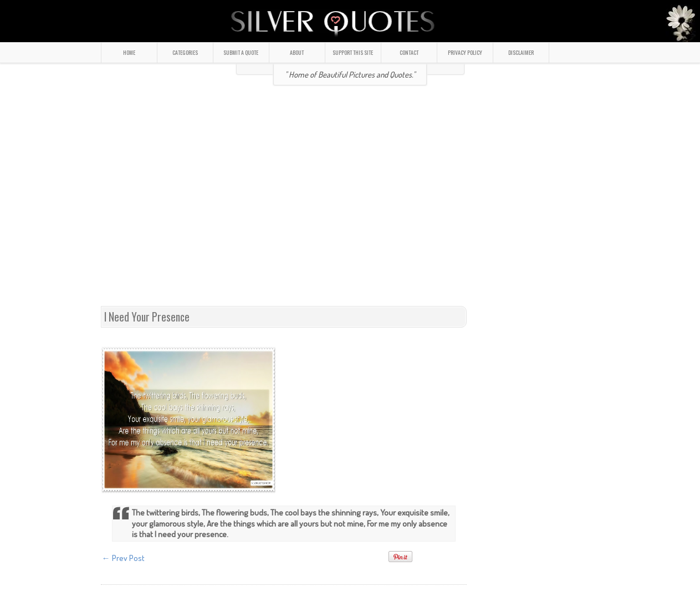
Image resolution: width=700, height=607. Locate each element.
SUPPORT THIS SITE (353, 52)
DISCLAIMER (521, 52)
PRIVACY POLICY (465, 52)
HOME (129, 52)
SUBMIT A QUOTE (241, 52)
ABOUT (297, 52)
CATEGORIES (185, 52)
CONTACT (409, 52)
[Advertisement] (199, 200)
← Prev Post (123, 558)
